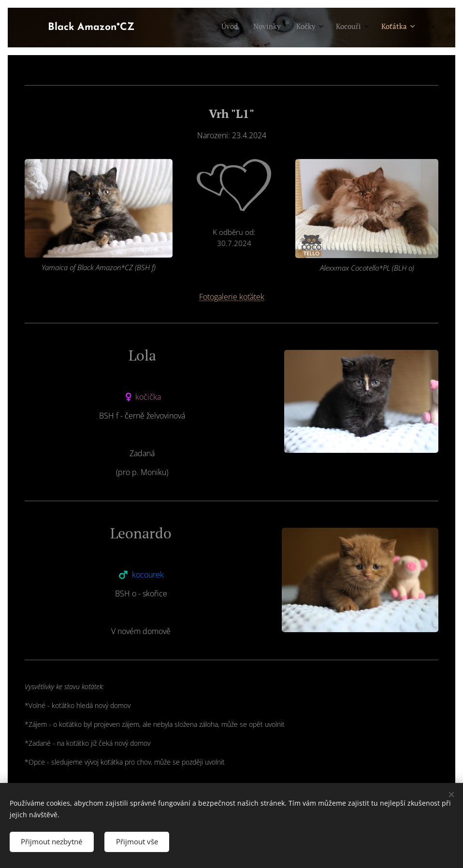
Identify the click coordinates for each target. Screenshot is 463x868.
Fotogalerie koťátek (232, 297)
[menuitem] (313, 28)
